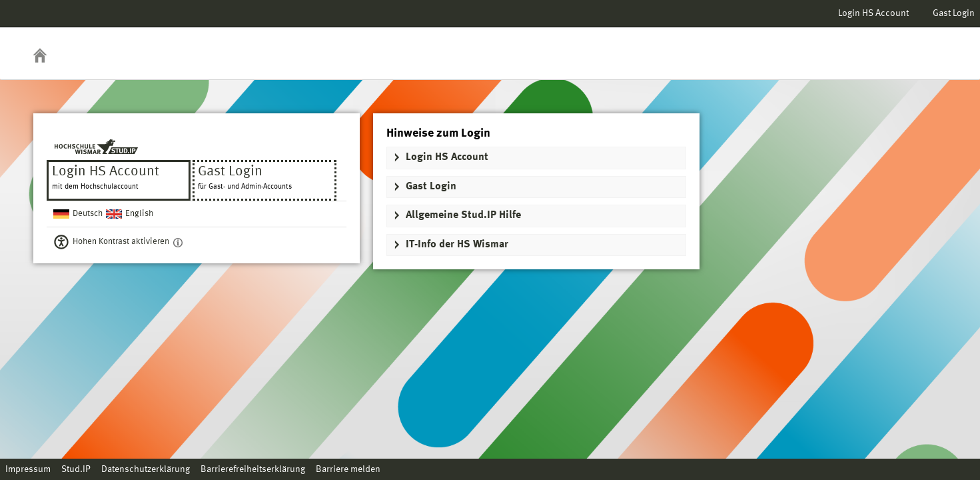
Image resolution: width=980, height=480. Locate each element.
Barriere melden (348, 469)
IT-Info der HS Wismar (457, 245)
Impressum (28, 469)
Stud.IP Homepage (929, 45)
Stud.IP (76, 469)
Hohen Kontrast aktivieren (121, 242)
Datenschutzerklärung (146, 469)
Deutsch (88, 214)
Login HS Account (873, 13)
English (139, 214)
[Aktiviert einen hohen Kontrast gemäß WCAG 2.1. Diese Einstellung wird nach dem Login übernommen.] (178, 242)
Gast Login (954, 13)
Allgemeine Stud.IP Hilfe (463, 215)
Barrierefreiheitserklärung (253, 469)
